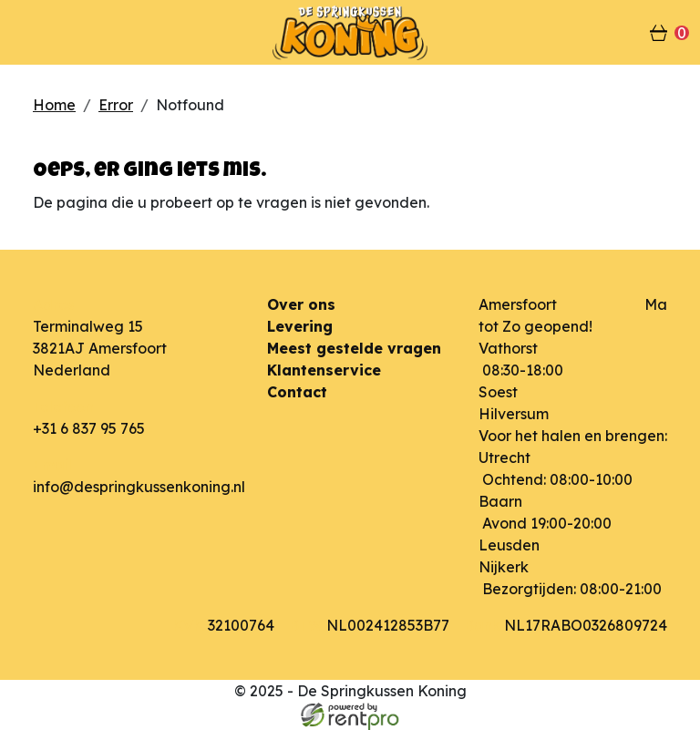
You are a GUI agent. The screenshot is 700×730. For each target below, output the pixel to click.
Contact (297, 392)
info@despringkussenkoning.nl (139, 487)
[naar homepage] (350, 33)
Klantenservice (324, 370)
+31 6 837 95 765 (89, 428)
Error (116, 105)
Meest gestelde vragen (354, 348)
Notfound (190, 105)
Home (54, 105)
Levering (300, 326)
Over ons (301, 304)
